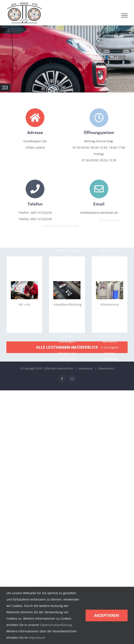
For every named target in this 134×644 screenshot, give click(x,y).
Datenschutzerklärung (56, 625)
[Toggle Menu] (124, 15)
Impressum (86, 368)
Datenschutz (106, 368)
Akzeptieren (107, 615)
